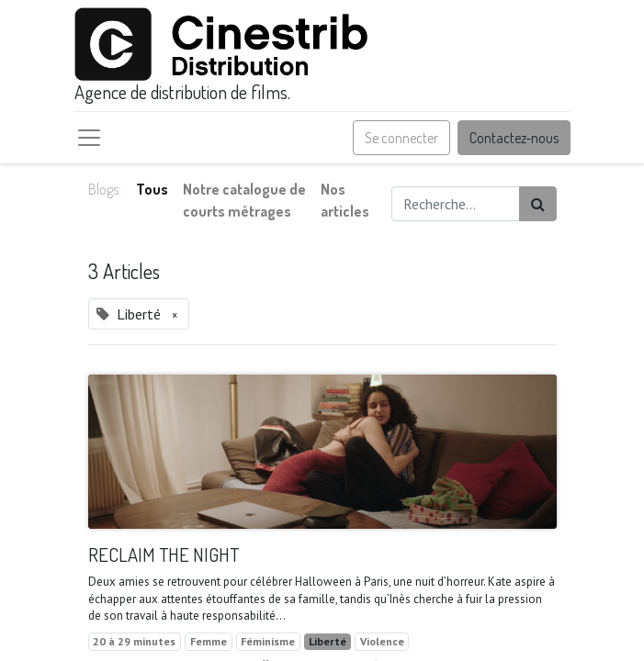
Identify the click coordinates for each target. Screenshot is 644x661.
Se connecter (401, 138)
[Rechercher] (538, 204)
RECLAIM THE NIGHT (164, 555)
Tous (152, 189)
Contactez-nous (514, 138)
